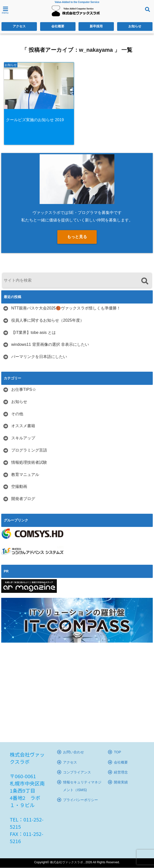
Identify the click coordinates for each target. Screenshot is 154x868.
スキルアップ (23, 438)
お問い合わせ (74, 752)
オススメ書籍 (23, 426)
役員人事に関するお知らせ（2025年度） (48, 321)
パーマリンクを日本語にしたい (39, 357)
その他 (17, 414)
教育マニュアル (25, 475)
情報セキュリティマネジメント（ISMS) (82, 786)
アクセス (19, 26)
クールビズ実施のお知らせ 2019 (36, 120)
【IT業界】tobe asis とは (34, 333)
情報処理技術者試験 (29, 463)
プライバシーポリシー (80, 800)
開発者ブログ (23, 499)
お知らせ (135, 26)
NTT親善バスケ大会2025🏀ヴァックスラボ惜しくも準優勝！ (66, 308)
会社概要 (58, 26)
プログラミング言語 (29, 450)
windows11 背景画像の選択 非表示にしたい (50, 345)
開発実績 (121, 783)
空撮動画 (19, 487)
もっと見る (77, 237)
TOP (117, 752)
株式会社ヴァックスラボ (67, 863)
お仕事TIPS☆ (24, 390)
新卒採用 (96, 26)
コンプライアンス (77, 772)
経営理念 (121, 772)
